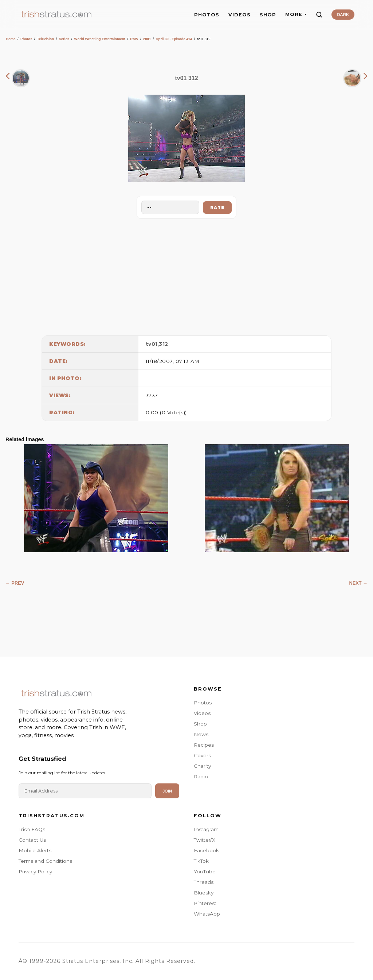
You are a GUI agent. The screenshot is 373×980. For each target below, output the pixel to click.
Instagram (206, 829)
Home (11, 39)
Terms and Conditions (45, 861)
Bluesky (204, 893)
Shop (200, 724)
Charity (202, 766)
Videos (202, 713)
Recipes (204, 745)
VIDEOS (239, 15)
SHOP (268, 15)
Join (167, 791)
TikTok (201, 861)
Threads (204, 882)
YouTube (205, 872)
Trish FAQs (32, 829)
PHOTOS (207, 15)
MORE (296, 14)
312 (164, 344)
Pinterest (205, 903)
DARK (343, 15)
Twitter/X (205, 840)
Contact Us (32, 840)
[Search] (319, 15)
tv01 (152, 344)
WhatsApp (207, 914)
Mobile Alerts (35, 850)
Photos (26, 39)
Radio (201, 777)
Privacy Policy (35, 872)
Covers (202, 755)
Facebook (206, 850)
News (201, 734)
